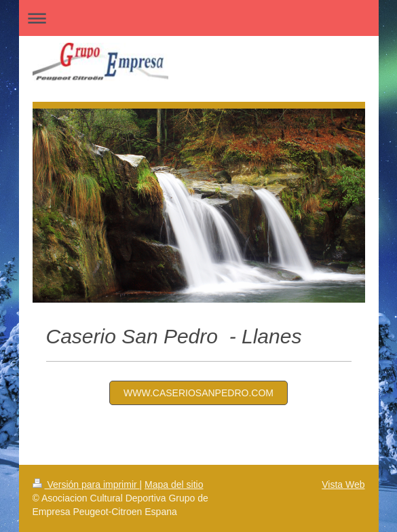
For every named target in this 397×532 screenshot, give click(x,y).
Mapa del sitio (174, 484)
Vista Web (343, 484)
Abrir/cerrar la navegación (199, 18)
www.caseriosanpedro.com (198, 393)
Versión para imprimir (86, 484)
